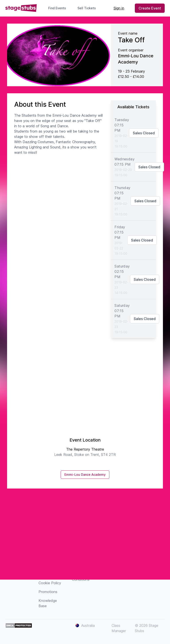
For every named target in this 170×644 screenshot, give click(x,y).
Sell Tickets (88, 8)
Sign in (119, 8)
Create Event (150, 8)
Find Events (57, 8)
